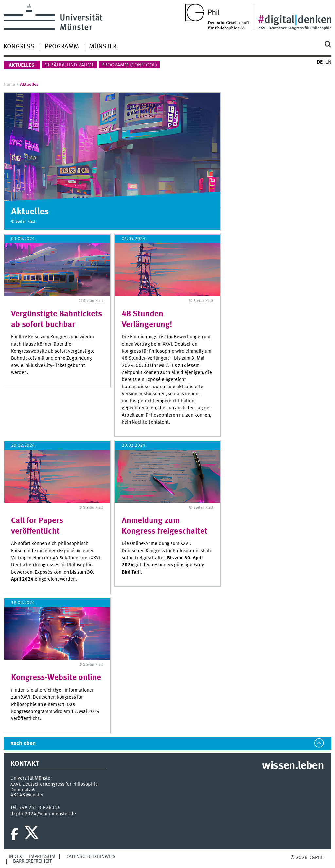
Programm (62, 47)
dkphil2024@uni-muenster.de (43, 814)
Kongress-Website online (56, 678)
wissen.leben (293, 766)
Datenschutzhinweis (90, 857)
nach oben (23, 743)
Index (15, 857)
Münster (103, 47)
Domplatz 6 (23, 790)
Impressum (42, 857)
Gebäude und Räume (69, 65)
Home (9, 85)
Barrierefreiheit (32, 861)
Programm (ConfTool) (129, 65)
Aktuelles (22, 66)
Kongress (19, 47)
